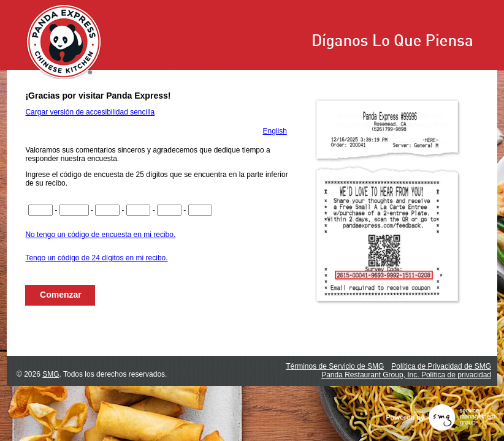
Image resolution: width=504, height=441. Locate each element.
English (274, 131)
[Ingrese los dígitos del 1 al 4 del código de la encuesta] (40, 210)
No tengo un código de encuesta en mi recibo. (100, 235)
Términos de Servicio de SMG (335, 366)
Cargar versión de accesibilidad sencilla (90, 112)
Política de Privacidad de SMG (441, 366)
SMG (51, 374)
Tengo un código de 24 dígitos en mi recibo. (96, 258)
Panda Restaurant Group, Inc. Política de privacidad (406, 375)
